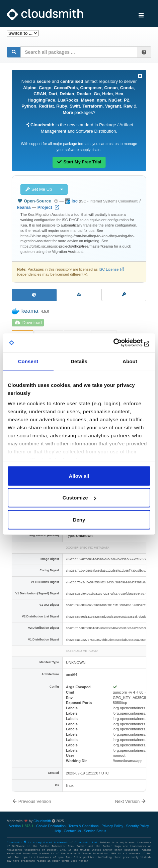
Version (21, 826)
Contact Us (72, 831)
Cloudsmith (42, 821)
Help (57, 831)
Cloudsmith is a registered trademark (38, 843)
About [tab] (130, 361)
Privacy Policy (112, 826)
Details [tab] (79, 361)
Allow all (79, 476)
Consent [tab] (28, 361)
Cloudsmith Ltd (86, 843)
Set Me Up (38, 189)
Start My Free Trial (79, 162)
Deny (79, 519)
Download (28, 323)
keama (24, 207)
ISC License (109, 269)
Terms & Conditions (83, 826)
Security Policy (138, 826)
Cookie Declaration (51, 826)
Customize (79, 498)
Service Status (95, 831)
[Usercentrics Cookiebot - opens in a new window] (121, 343)
